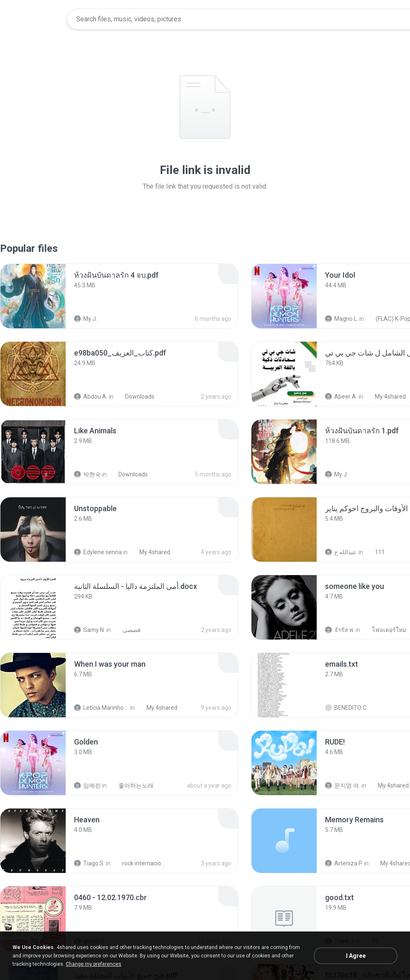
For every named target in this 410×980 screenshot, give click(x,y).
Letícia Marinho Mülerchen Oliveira (101, 708)
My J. (86, 319)
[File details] (33, 296)
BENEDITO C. (346, 708)
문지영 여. (343, 786)
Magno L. (342, 319)
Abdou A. (91, 397)
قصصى (127, 630)
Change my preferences (94, 964)
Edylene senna (98, 552)
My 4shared (386, 397)
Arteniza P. (344, 863)
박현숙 (87, 474)
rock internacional (140, 863)
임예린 (87, 786)
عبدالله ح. (341, 552)
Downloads (135, 397)
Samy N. (90, 630)
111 (375, 552)
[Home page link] (34, 19)
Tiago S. (89, 863)
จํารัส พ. (340, 630)
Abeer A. (341, 397)
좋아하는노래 (131, 786)
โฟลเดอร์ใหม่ (384, 630)
